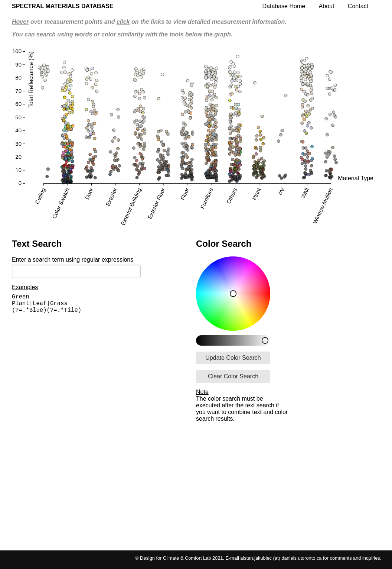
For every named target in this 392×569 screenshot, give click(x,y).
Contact (358, 6)
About (327, 6)
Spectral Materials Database (63, 6)
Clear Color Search (233, 376)
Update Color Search (233, 358)
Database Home (284, 6)
